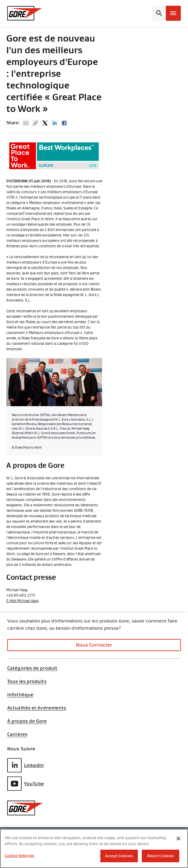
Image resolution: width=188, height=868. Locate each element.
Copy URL (35, 123)
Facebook (64, 123)
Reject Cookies (161, 856)
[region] (94, 848)
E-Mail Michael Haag (23, 601)
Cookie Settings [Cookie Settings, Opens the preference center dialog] (20, 856)
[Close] (178, 839)
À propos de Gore (27, 721)
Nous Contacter (94, 645)
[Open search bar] (158, 13)
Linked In (55, 123)
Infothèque (20, 695)
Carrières (17, 734)
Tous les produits (27, 681)
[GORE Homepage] (27, 13)
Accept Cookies (119, 856)
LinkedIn (26, 765)
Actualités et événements (37, 708)
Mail (26, 123)
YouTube (26, 784)
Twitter (45, 123)
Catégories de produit (32, 668)
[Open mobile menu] (173, 13)
